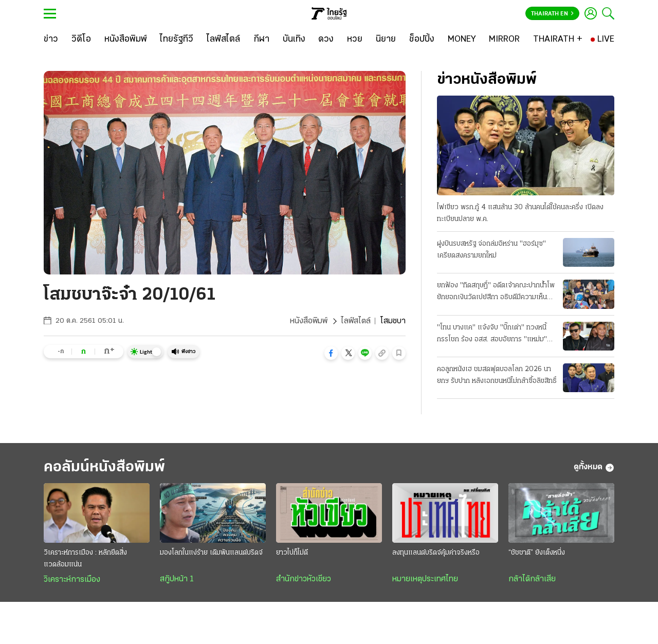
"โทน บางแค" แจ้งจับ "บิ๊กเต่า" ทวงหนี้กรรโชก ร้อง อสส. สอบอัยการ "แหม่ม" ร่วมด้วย (492, 335)
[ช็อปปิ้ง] (422, 40)
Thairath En (552, 14)
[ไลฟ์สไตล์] (223, 40)
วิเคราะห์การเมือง (72, 580)
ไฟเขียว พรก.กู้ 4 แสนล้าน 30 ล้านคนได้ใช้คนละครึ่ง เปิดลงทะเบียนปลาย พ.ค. (520, 213)
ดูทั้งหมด (594, 468)
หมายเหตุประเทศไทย (425, 579)
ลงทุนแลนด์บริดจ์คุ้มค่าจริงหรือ (436, 553)
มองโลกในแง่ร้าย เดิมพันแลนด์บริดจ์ (211, 553)
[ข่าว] (51, 40)
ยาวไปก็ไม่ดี (292, 553)
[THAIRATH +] (558, 40)
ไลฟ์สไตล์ (356, 321)
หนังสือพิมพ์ (309, 321)
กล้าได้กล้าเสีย (532, 579)
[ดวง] (326, 40)
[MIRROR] (504, 40)
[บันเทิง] (294, 40)
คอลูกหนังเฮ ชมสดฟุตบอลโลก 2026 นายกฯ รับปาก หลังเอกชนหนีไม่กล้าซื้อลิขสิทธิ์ (497, 375)
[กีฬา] (261, 40)
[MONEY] (462, 40)
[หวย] (355, 40)
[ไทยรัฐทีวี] (177, 40)
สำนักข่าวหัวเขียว (304, 579)
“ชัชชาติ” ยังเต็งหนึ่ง (537, 553)
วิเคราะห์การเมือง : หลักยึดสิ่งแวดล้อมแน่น (85, 559)
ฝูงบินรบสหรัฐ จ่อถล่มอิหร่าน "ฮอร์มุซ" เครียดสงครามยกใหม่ (491, 250)
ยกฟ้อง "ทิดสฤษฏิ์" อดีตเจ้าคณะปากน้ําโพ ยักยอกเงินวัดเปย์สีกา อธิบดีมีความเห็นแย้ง (496, 292)
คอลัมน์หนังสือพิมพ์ (104, 467)
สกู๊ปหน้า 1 (177, 579)
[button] (331, 353)
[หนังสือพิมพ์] (126, 40)
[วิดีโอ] (81, 40)
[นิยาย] (386, 40)
